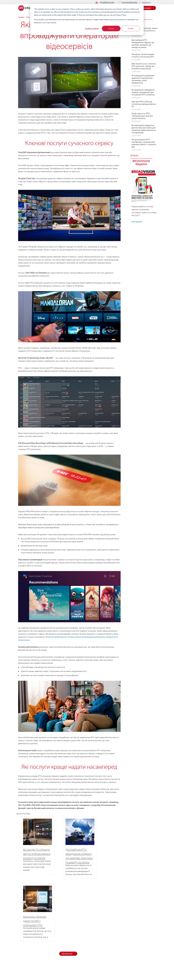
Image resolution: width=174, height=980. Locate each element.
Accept (111, 28)
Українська (146, 2)
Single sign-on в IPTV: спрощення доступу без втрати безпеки (142, 116)
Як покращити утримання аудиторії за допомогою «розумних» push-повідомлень (143, 79)
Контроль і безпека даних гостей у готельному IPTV (100, 854)
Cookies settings (92, 28)
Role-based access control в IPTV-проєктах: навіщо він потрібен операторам (144, 66)
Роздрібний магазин (107, 2)
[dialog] (87, 19)
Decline (131, 28)
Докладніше (137, 221)
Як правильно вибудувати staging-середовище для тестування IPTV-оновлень (143, 92)
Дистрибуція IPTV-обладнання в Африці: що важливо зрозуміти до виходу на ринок (143, 44)
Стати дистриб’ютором (129, 2)
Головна (21, 17)
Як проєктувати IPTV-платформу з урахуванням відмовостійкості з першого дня (144, 143)
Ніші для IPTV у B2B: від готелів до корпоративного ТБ (144, 104)
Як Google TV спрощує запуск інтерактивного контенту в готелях (32, 854)
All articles (134, 155)
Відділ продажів (145, 8)
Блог (28, 17)
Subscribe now (67, 889)
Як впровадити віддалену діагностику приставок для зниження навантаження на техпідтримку (144, 129)
